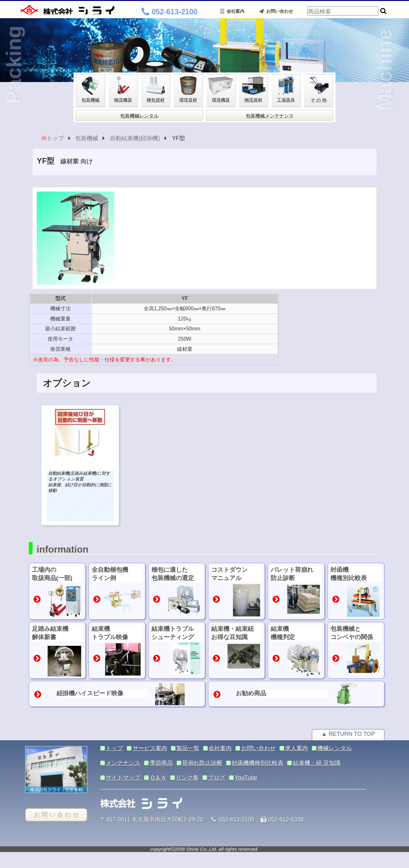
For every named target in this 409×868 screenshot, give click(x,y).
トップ (55, 138)
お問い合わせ (276, 11)
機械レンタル (335, 748)
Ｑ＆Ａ (158, 778)
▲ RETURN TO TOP (348, 734)
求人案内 (297, 748)
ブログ (217, 778)
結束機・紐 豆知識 (317, 763)
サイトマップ (123, 778)
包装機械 (87, 138)
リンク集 (187, 778)
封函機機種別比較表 (258, 763)
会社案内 (232, 11)
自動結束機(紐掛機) (135, 138)
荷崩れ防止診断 (202, 763)
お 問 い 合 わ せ (56, 815)
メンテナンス (123, 763)
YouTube (246, 778)
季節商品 (161, 763)
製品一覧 (188, 748)
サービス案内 (150, 748)
